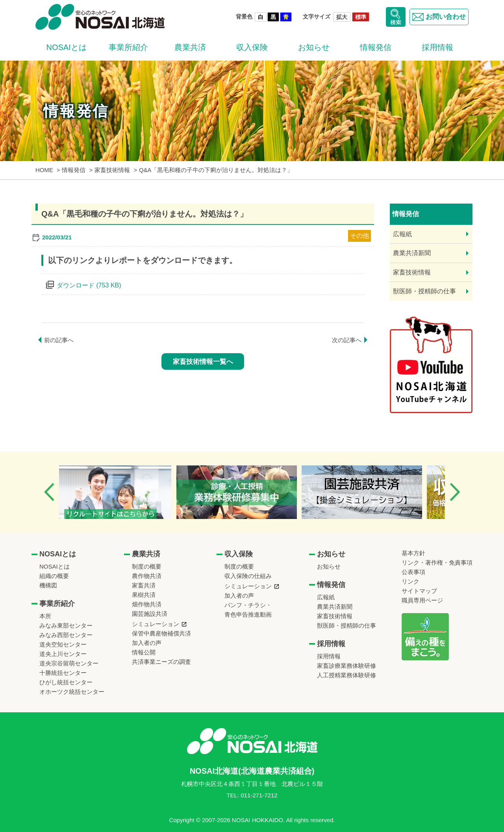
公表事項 (413, 572)
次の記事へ (347, 340)
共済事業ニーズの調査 (161, 662)
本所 (45, 616)
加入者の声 (147, 643)
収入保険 (252, 47)
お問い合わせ (437, 17)
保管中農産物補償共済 (161, 633)
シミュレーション (156, 624)
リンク (410, 581)
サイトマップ (419, 591)
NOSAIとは (66, 47)
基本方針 (413, 553)
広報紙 (402, 234)
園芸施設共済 (150, 614)
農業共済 (190, 47)
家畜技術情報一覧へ (203, 362)
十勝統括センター (63, 673)
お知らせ (314, 47)
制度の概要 (147, 566)
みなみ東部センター (66, 625)
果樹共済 (144, 595)
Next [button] (455, 492)
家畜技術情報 (412, 272)
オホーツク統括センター (72, 692)
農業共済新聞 (412, 253)
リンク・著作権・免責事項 (437, 562)
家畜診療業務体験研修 (346, 666)
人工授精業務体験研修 (346, 675)
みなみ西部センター (66, 635)
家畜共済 (144, 585)
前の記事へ (59, 340)
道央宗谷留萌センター (69, 663)
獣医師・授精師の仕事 (424, 291)
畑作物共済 (147, 604)
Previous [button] (49, 492)
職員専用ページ (422, 600)
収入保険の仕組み (248, 576)
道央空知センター (63, 644)
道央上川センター (63, 654)
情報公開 (144, 652)
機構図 (48, 585)
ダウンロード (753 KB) (89, 285)
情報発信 (376, 47)
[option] (123, 492)
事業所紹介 (128, 47)
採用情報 (437, 47)
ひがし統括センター (66, 682)
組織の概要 (54, 576)
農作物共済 (147, 576)
